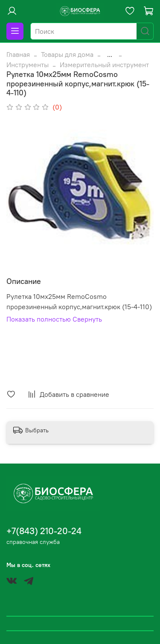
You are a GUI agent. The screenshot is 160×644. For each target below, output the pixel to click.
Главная (18, 54)
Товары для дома (67, 54)
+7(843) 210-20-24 (44, 531)
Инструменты (28, 65)
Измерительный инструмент (104, 65)
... (110, 54)
